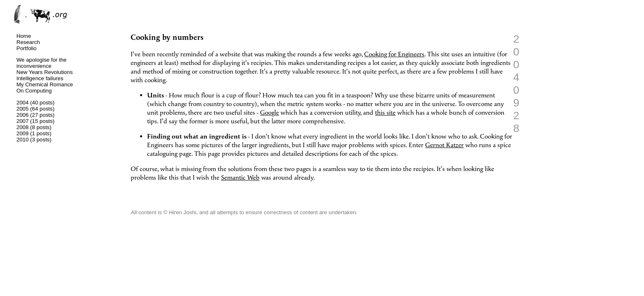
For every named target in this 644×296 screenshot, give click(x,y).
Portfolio (26, 48)
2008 (23, 127)
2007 (23, 121)
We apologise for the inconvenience (41, 63)
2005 (23, 109)
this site (385, 113)
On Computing (34, 91)
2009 (23, 133)
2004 (23, 103)
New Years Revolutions (45, 72)
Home (24, 36)
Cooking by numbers (167, 38)
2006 (23, 115)
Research (28, 42)
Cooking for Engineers (394, 54)
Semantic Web (240, 178)
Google (269, 113)
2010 (23, 140)
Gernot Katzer (444, 145)
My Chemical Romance (45, 84)
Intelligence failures (40, 78)
